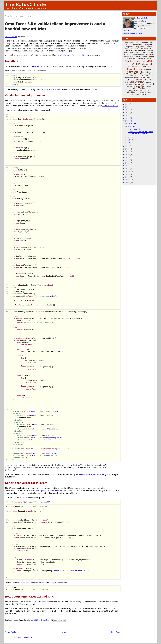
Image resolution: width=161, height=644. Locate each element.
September (132, 129)
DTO (131, 52)
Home (63, 632)
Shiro (146, 80)
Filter (132, 57)
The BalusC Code (26, 4)
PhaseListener (146, 72)
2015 (127, 157)
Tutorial (150, 84)
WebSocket (143, 92)
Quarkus (151, 74)
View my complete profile (133, 33)
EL (131, 55)
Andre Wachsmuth (110, 106)
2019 (127, 146)
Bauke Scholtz (143, 18)
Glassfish (144, 57)
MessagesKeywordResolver (92, 474)
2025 (127, 107)
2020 (127, 121)
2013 (127, 163)
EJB (126, 54)
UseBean (149, 86)
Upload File (139, 86)
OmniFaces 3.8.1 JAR (38, 66)
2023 (127, 112)
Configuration (139, 47)
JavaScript (130, 61)
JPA (144, 61)
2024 (127, 110)
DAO (151, 49)
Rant (131, 76)
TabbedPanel (149, 82)
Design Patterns (139, 50)
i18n (135, 59)
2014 (127, 160)
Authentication (144, 43)
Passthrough (147, 70)
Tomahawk (128, 84)
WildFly (143, 94)
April (129, 143)
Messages (138, 67)
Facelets (150, 54)
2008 (127, 177)
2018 (127, 149)
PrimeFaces (144, 74)
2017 (127, 152)
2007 (127, 180)
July (129, 137)
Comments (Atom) (24, 637)
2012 (127, 166)
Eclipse (150, 52)
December (132, 123)
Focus (138, 57)
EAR (143, 53)
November (132, 126)
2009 (127, 174)
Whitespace (136, 94)
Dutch (137, 52)
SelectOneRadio (129, 80)
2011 (127, 169)
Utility (134, 88)
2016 (127, 154)
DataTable (129, 50)
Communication (138, 45)
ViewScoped (133, 92)
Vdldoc (147, 90)
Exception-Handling (139, 55)
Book (152, 43)
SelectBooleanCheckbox (132, 78)
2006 (127, 183)
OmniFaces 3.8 (11, 37)
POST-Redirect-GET (131, 74)
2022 (127, 115)
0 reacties (45, 620)
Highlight (151, 57)
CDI (128, 45)
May (129, 140)
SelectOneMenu (147, 78)
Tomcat (137, 84)
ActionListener (129, 43)
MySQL (146, 67)
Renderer (145, 76)
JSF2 (130, 64)
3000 (127, 104)
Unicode (129, 86)
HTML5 (130, 59)
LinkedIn (126, 31)
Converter (149, 47)
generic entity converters (52, 490)
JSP (138, 64)
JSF (150, 61)
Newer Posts (10, 632)
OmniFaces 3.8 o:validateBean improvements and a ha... (140, 132)
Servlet (139, 80)
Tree (144, 84)
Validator (142, 88)
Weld (150, 92)
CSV (131, 49)
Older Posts (116, 632)
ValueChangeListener (136, 90)
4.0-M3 (58, 89)
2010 (127, 171)
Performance (132, 72)
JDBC (139, 61)
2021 (127, 118)
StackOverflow (137, 82)
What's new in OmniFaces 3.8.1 (73, 55)
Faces (126, 57)
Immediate (141, 58)
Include (149, 59)
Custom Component (141, 49)
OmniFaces (135, 69)
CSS (127, 49)
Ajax (137, 42)
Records (137, 76)
